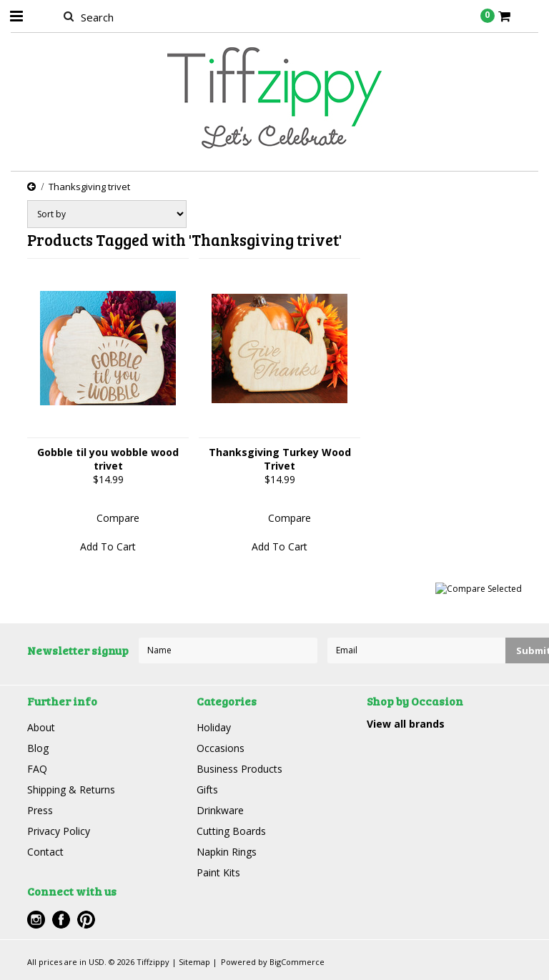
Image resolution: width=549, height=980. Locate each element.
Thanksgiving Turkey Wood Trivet (280, 459)
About (41, 727)
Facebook (61, 920)
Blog (38, 748)
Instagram (36, 920)
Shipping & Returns (71, 790)
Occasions (221, 748)
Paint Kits (218, 872)
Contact (45, 852)
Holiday (214, 727)
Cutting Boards (231, 831)
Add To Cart (108, 546)
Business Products (239, 769)
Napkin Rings (227, 852)
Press (40, 810)
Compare (118, 518)
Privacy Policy (59, 831)
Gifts (207, 790)
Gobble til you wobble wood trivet (108, 459)
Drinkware (220, 810)
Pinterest (86, 920)
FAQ (37, 769)
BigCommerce (297, 962)
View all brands (406, 724)
